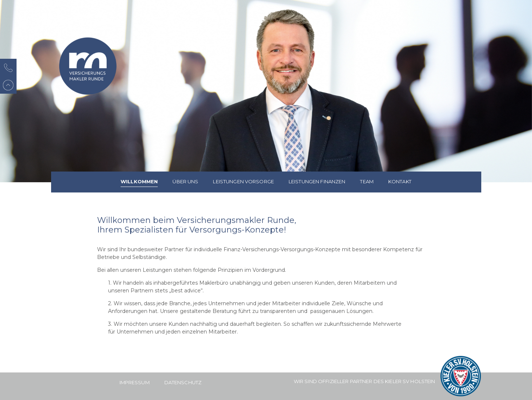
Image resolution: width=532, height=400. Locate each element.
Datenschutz (183, 382)
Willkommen (139, 181)
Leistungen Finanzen (317, 181)
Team (367, 181)
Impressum (135, 382)
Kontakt (400, 181)
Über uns (185, 181)
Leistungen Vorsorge (243, 181)
